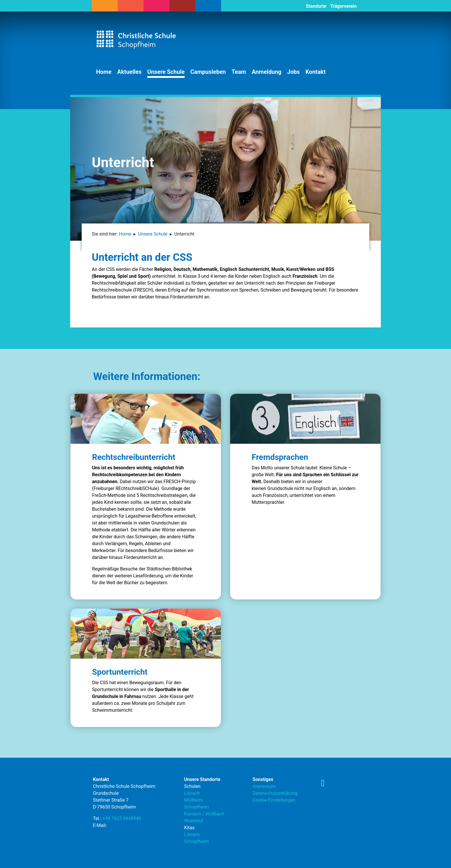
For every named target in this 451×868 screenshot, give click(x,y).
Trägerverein (343, 6)
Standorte (316, 6)
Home (104, 72)
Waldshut (194, 821)
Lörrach (192, 793)
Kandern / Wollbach (204, 814)
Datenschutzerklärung (275, 793)
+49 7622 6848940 (122, 818)
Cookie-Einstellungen (274, 800)
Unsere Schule (166, 72)
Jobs (293, 72)
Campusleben (208, 72)
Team (239, 72)
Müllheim (194, 800)
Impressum (264, 786)
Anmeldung (266, 72)
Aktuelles (130, 72)
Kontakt (316, 72)
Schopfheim (196, 807)
